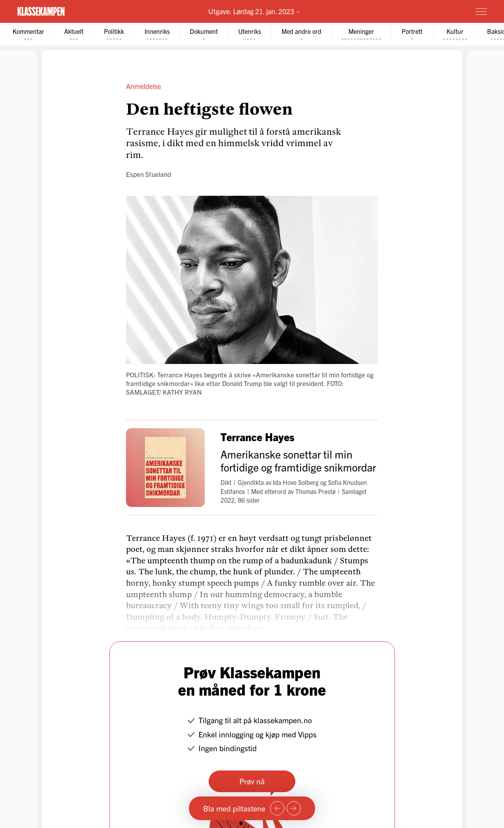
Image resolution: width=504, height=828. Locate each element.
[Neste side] (294, 808)
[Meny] (481, 11)
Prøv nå (252, 781)
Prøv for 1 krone (434, 11)
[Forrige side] (277, 808)
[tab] (28, 34)
